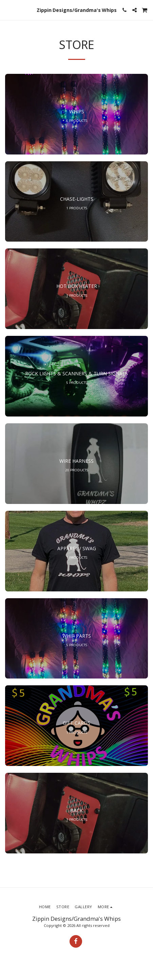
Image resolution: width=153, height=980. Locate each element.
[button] (7, 10)
